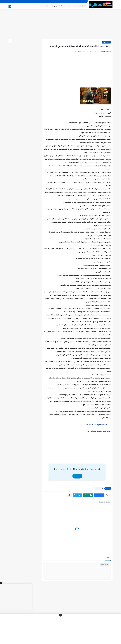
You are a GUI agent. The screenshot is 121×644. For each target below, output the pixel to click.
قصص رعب (75, 6)
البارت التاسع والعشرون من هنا (97, 425)
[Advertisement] (60, 25)
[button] (99, 495)
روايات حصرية (65, 6)
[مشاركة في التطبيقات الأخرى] (70, 495)
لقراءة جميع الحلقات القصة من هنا (99, 431)
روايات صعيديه (44, 6)
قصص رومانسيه (55, 6)
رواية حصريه (106, 42)
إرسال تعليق (104, 565)
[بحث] (10, 6)
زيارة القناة (77, 476)
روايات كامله (83, 6)
